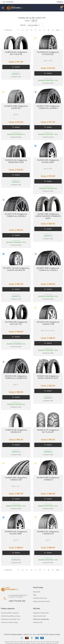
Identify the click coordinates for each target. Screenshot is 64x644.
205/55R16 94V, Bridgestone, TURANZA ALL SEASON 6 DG (16, 377)
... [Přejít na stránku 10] (14, 30)
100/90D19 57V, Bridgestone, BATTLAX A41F (48, 431)
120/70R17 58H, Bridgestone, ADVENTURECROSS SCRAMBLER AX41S (48, 216)
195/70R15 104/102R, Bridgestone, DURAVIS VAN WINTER (16, 269)
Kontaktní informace (40, 598)
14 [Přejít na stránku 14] (31, 30)
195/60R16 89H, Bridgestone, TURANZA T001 (16, 479)
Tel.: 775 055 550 (7, 2)
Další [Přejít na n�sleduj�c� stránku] (59, 570)
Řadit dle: (23, 25)
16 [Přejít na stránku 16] (40, 30)
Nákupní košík (38, 622)
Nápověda (37, 592)
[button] (61, 8)
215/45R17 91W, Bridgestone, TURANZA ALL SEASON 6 (16, 215)
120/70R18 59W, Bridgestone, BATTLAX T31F (16, 323)
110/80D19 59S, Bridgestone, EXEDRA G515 (16, 431)
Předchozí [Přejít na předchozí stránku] (7, 30)
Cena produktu (34, 25)
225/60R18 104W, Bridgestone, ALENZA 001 (16, 107)
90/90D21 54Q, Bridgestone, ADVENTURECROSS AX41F (48, 377)
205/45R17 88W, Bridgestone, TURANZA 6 (48, 479)
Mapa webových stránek (41, 601)
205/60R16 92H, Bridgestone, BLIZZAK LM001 (16, 533)
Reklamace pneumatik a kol (10, 619)
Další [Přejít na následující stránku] (59, 30)
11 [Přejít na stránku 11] (18, 30)
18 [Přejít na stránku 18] (48, 30)
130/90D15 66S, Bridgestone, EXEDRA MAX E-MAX (16, 161)
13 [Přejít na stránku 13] (27, 30)
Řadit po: (28, 21)
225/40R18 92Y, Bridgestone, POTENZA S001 (48, 53)
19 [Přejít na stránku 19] (53, 30)
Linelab (57, 634)
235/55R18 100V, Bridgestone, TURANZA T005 (48, 323)
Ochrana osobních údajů (9, 622)
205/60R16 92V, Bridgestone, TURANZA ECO (48, 533)
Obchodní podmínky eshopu (11, 616)
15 (36, 30)
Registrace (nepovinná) (41, 613)
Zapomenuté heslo (40, 616)
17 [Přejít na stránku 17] (44, 30)
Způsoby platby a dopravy (10, 613)
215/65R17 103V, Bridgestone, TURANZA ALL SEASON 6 (48, 107)
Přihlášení (60, 2)
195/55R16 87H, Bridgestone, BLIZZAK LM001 (48, 161)
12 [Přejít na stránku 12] (23, 30)
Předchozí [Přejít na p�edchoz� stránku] (7, 570)
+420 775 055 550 (17, 601)
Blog (35, 595)
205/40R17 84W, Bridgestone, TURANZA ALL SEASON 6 (48, 269)
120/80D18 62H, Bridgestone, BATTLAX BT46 (16, 53)
